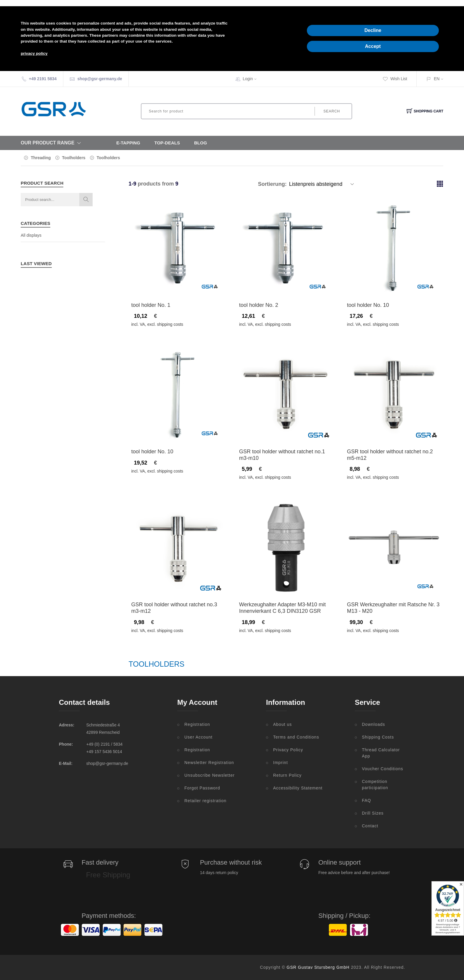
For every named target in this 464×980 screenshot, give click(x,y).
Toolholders (74, 158)
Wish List (395, 79)
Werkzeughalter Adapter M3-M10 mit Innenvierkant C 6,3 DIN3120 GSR (282, 608)
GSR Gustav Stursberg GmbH (318, 967)
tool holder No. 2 (259, 305)
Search (332, 111)
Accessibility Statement (298, 788)
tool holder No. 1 (151, 305)
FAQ (366, 800)
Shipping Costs (378, 737)
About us (282, 724)
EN (437, 79)
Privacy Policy (288, 750)
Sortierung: (272, 184)
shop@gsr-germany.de (100, 79)
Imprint (281, 763)
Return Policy (287, 775)
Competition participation (375, 785)
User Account (198, 737)
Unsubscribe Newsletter (210, 775)
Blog (200, 143)
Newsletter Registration (209, 763)
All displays (31, 235)
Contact (370, 826)
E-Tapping (128, 143)
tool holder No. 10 (368, 305)
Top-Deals (167, 143)
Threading (41, 158)
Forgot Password (202, 788)
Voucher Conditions (382, 769)
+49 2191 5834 (43, 79)
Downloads (373, 724)
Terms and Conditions (296, 737)
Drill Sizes (373, 813)
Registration (197, 724)
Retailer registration (205, 801)
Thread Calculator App (381, 753)
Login (252, 79)
